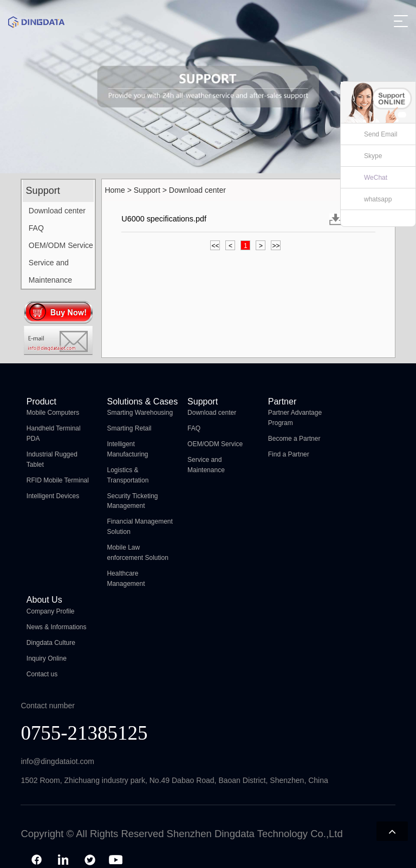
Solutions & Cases (142, 402)
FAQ (36, 228)
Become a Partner (294, 439)
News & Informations (57, 627)
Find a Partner (289, 454)
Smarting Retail (129, 428)
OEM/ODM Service (61, 245)
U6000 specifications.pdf (164, 219)
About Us (44, 600)
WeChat (376, 178)
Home (115, 190)
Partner (282, 402)
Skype (373, 156)
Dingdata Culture (51, 643)
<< (215, 246)
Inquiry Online (47, 658)
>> (276, 246)
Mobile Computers (53, 413)
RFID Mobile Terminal (58, 480)
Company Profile (51, 611)
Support (147, 190)
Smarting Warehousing (140, 413)
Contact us (42, 674)
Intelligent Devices (53, 496)
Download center (57, 211)
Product (41, 402)
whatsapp (378, 199)
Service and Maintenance (50, 271)
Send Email (381, 134)
